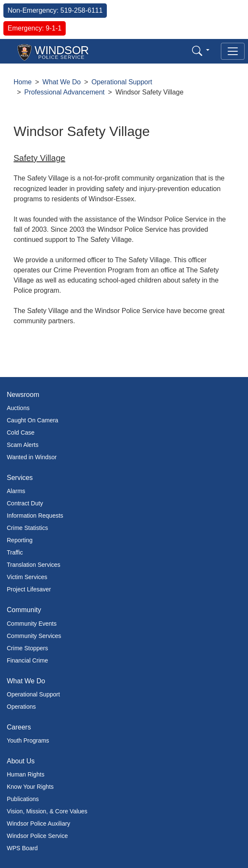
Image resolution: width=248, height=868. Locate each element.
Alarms (16, 491)
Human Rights (26, 774)
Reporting (20, 540)
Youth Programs (28, 740)
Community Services (34, 636)
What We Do (61, 82)
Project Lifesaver (29, 589)
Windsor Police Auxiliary (38, 824)
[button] (201, 51)
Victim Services (27, 577)
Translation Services (33, 565)
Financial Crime (27, 660)
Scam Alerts (23, 445)
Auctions (18, 408)
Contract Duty (25, 503)
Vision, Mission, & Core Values (47, 811)
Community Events (32, 624)
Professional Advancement (64, 92)
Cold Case (21, 433)
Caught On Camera (32, 420)
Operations (21, 707)
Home (23, 82)
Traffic (15, 552)
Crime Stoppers (27, 648)
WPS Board (22, 848)
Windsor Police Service (37, 836)
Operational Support (122, 82)
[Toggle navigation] (233, 51)
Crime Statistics (27, 528)
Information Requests (35, 516)
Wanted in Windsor (32, 457)
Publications (23, 799)
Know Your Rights (30, 787)
